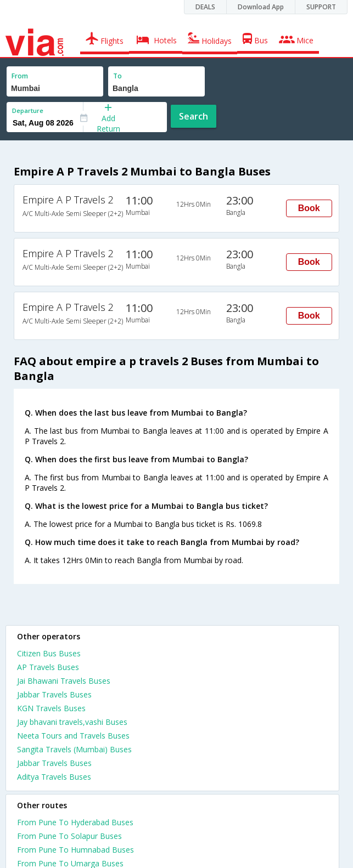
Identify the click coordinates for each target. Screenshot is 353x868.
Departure (28, 110)
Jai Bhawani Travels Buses (64, 681)
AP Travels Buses (48, 667)
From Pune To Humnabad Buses (75, 850)
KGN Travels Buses (51, 708)
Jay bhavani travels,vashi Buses (72, 722)
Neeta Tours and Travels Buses (73, 736)
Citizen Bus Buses (49, 653)
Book (309, 208)
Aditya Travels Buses (54, 777)
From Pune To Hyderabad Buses (75, 822)
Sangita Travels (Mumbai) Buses (74, 749)
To (117, 76)
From (20, 76)
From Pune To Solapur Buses (69, 836)
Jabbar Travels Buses (54, 694)
